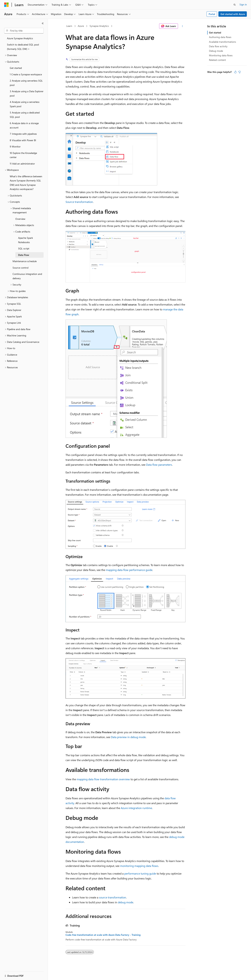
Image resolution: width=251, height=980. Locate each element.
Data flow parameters (159, 465)
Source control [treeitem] (20, 268)
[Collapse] (43, 23)
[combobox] (24, 31)
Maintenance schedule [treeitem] (25, 261)
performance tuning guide (140, 873)
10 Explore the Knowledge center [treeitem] (23, 155)
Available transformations (223, 42)
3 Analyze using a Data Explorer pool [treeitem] (27, 93)
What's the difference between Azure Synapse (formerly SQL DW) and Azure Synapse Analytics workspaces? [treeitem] (26, 183)
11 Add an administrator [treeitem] (22, 164)
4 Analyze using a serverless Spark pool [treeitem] (25, 104)
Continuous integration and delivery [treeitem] (27, 276)
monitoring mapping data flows (139, 866)
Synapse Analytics (99, 26)
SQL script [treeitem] (24, 248)
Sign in (243, 4)
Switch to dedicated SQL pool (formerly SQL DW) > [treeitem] (23, 47)
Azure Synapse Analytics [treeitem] (20, 38)
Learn (69, 26)
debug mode (125, 902)
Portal (212, 14)
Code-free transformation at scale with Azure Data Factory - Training (103, 935)
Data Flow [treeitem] (24, 255)
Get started (215, 33)
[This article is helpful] (235, 72)
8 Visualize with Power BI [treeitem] (23, 140)
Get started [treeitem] (16, 68)
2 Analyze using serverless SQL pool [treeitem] (26, 83)
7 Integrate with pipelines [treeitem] (23, 134)
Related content (217, 60)
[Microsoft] (6, 5)
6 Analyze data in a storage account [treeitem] (24, 125)
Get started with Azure (233, 14)
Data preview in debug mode (128, 737)
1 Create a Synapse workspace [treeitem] (26, 74)
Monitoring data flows (221, 55)
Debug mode (216, 51)
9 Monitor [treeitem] (15, 146)
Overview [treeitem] (20, 219)
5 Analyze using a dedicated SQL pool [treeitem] (25, 115)
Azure (81, 26)
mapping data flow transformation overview (103, 779)
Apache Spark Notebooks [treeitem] (26, 240)
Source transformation (79, 202)
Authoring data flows (220, 37)
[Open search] (235, 5)
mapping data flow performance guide (129, 570)
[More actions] (182, 26)
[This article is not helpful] (239, 72)
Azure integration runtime (136, 808)
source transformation (113, 897)
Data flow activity (218, 46)
